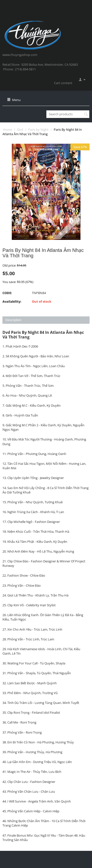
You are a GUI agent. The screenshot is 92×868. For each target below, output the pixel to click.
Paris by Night (38, 130)
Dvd (20, 130)
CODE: (7, 293)
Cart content (63, 83)
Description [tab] (13, 320)
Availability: (12, 301)
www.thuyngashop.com (20, 55)
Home (7, 130)
